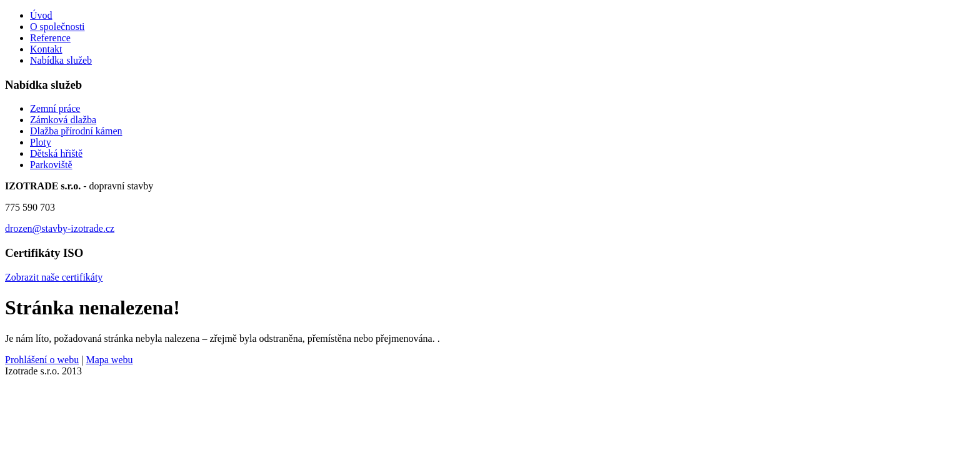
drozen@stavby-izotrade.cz (60, 228)
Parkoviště (51, 165)
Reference (50, 38)
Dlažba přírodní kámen (76, 131)
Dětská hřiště (56, 153)
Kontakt (46, 49)
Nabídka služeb (61, 60)
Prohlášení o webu (42, 360)
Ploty (41, 142)
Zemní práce (55, 108)
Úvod (41, 15)
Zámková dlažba (63, 120)
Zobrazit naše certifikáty (54, 277)
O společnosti (57, 27)
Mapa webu (109, 360)
